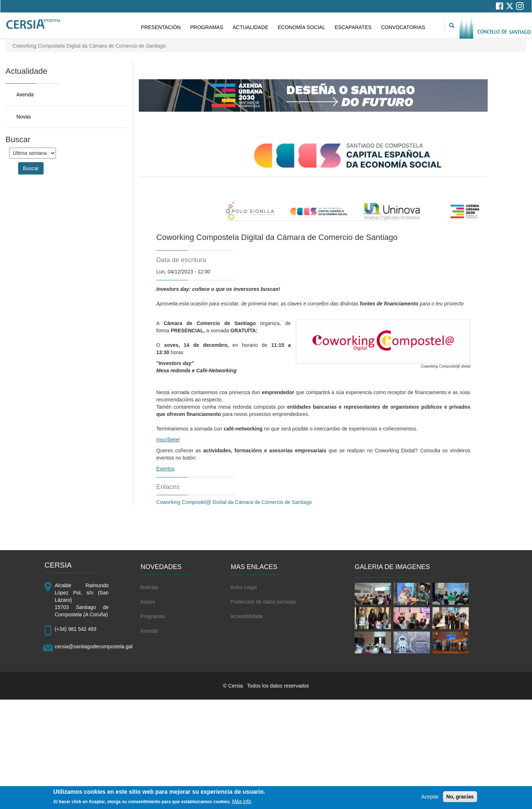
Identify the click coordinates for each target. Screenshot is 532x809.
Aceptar (430, 798)
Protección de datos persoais (263, 602)
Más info (242, 802)
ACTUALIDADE (250, 27)
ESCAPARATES (353, 27)
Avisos (148, 602)
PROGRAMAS (207, 27)
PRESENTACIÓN (161, 27)
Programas (153, 616)
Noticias (149, 587)
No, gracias (460, 798)
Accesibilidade (247, 616)
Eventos (166, 469)
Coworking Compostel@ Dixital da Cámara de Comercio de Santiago (234, 502)
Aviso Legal (243, 587)
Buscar (31, 168)
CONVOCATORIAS (403, 27)
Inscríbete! (168, 440)
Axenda (25, 95)
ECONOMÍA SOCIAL (301, 27)
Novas (24, 117)
